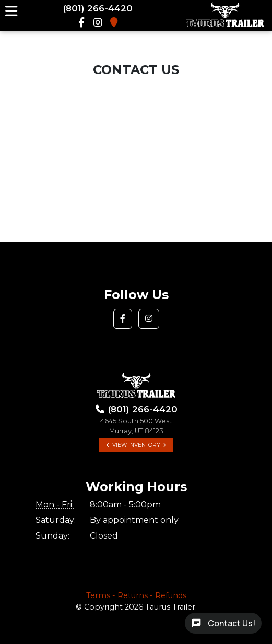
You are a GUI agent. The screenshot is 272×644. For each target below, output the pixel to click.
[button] (123, 319)
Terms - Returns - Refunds (136, 595)
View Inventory (136, 445)
